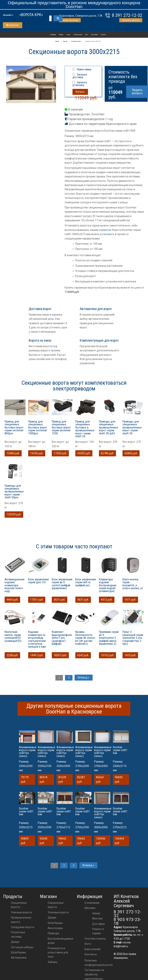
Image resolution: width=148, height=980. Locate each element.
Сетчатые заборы (22, 947)
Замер (96, 913)
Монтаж (97, 918)
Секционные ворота (19, 905)
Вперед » (84, 677)
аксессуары (55, 928)
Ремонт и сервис (98, 931)
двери (52, 918)
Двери (15, 942)
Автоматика (19, 958)
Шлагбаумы (18, 952)
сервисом (105, 230)
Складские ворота (23, 927)
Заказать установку (80, 84)
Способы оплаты (78, 35)
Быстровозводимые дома (60, 941)
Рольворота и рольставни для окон (58, 953)
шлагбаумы (55, 923)
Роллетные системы (18, 934)
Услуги (68, 35)
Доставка (98, 924)
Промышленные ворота (21, 920)
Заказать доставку (80, 76)
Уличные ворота (21, 912)
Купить (80, 92)
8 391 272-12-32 (127, 15)
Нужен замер (84, 69)
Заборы (53, 962)
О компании (53, 35)
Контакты (103, 35)
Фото (87, 35)
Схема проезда (70, 20)
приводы (53, 933)
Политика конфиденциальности (99, 963)
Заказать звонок (131, 20)
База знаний (94, 35)
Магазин (61, 35)
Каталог (13, 25)
